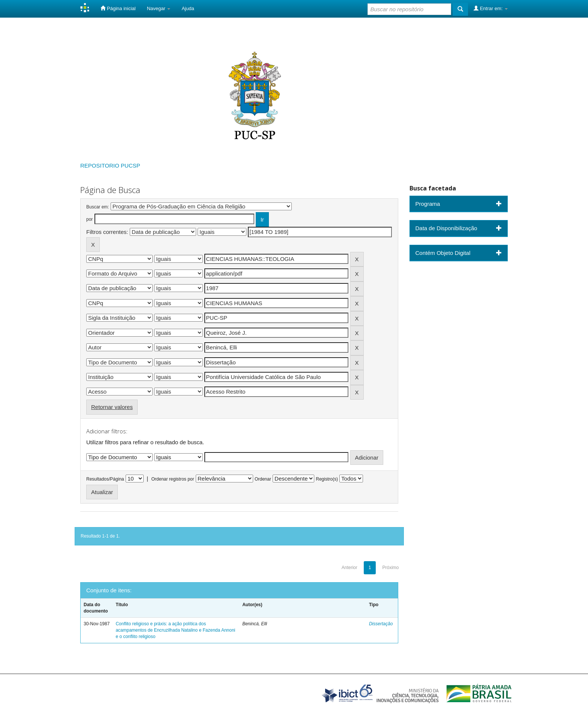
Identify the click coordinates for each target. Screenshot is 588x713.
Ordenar (263, 479)
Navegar (159, 8)
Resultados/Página (105, 479)
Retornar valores (112, 407)
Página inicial (118, 8)
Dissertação (381, 624)
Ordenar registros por (172, 479)
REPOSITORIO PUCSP (110, 166)
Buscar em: (98, 207)
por (89, 219)
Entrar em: (491, 8)
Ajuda (188, 8)
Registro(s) (327, 479)
